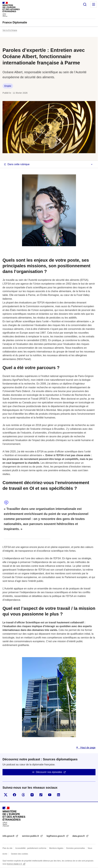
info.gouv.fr (9, 836)
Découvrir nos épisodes (49, 772)
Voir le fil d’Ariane (10, 30)
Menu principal (94, 4)
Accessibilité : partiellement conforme (31, 848)
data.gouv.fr (79, 836)
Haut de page (88, 748)
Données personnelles (76, 848)
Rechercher (85, 4)
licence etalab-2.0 (15, 864)
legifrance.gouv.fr (56, 836)
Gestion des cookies (20, 854)
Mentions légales (56, 848)
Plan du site (7, 848)
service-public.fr (31, 836)
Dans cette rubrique (19, 164)
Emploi (8, 86)
